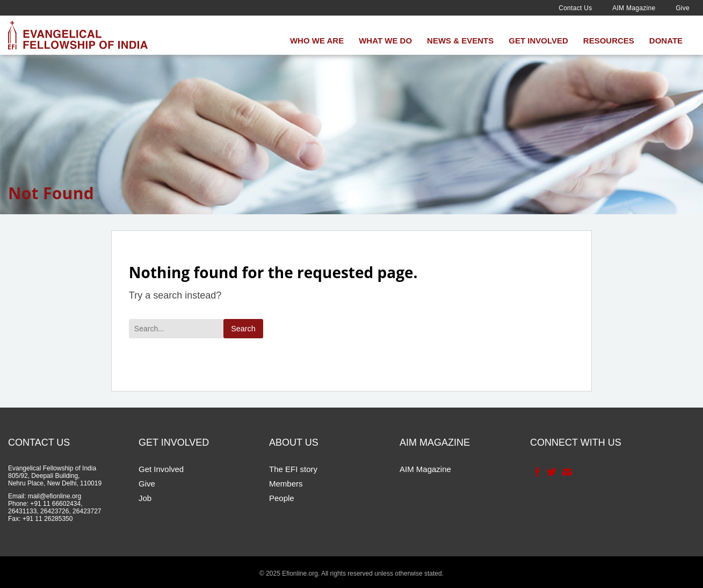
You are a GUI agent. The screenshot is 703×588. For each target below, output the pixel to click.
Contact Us (575, 8)
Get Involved (538, 41)
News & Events (460, 41)
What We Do (385, 41)
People (282, 498)
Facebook (536, 472)
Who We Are (317, 41)
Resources (609, 41)
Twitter (551, 472)
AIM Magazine (634, 8)
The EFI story (293, 469)
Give (683, 8)
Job (145, 498)
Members (286, 484)
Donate (666, 41)
